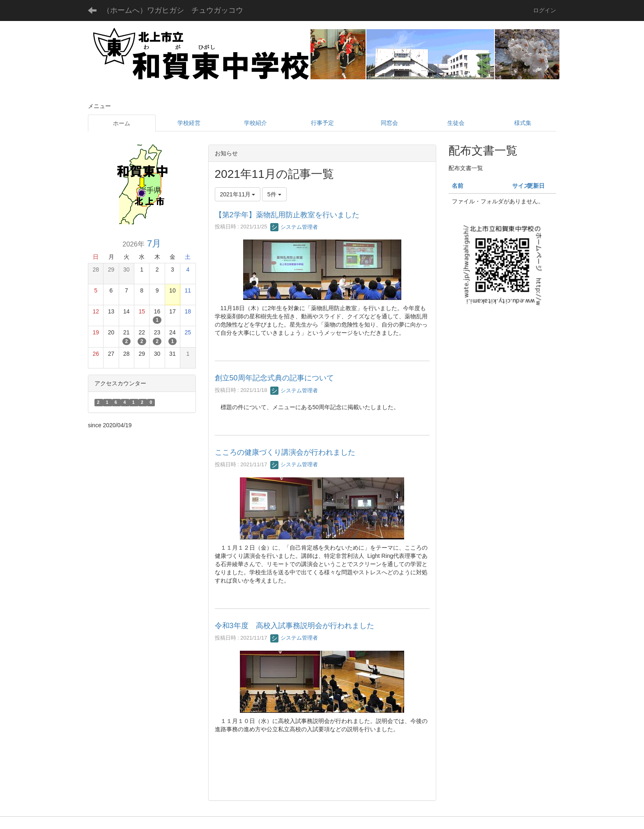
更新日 (536, 186)
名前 (458, 186)
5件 (274, 194)
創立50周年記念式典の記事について (274, 378)
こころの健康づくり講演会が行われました (285, 452)
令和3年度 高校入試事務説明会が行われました (294, 626)
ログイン (545, 10)
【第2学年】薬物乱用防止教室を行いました (287, 215)
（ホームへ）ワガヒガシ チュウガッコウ (173, 10)
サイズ (521, 186)
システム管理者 (294, 227)
